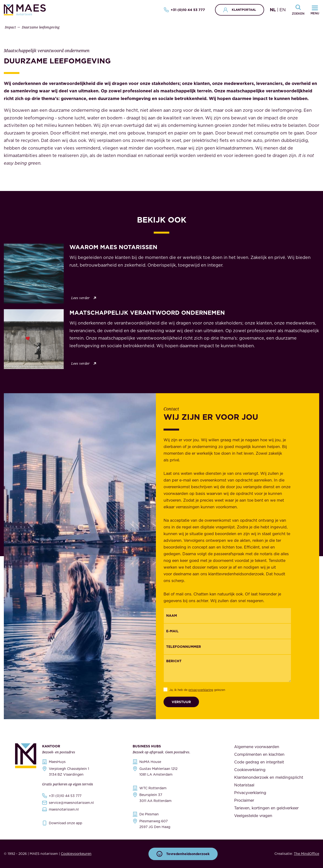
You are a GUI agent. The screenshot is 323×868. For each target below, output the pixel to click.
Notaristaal (244, 785)
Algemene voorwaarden (257, 747)
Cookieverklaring (250, 770)
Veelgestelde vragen (253, 816)
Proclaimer (244, 800)
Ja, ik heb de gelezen (197, 690)
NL (273, 10)
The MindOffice (306, 854)
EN (283, 10)
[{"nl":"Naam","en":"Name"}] (227, 616)
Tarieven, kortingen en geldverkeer (266, 808)
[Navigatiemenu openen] (315, 10)
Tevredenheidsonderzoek (183, 854)
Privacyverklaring (250, 793)
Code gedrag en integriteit (259, 762)
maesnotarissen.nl (64, 809)
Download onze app (65, 823)
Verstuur (181, 702)
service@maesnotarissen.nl (71, 803)
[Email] (227, 631)
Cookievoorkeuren (76, 854)
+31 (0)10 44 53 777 (184, 10)
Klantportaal (240, 10)
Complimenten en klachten (259, 754)
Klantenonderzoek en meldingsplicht (269, 777)
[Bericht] (227, 668)
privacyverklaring (201, 690)
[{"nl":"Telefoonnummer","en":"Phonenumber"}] (227, 647)
